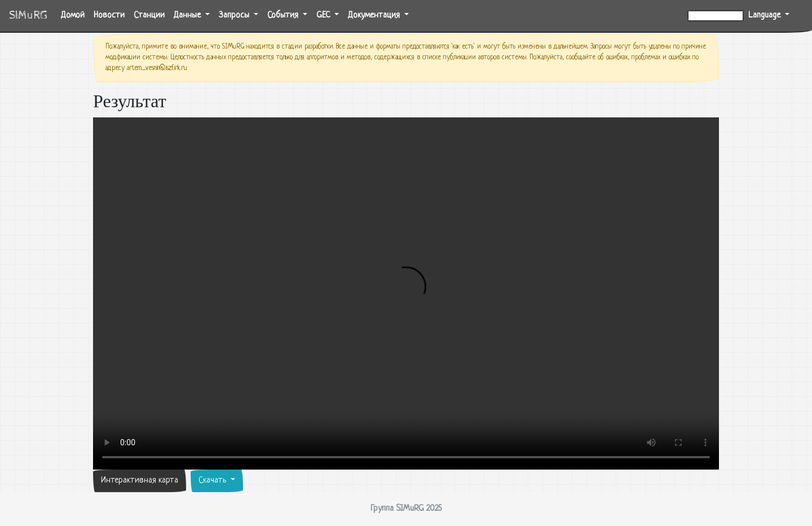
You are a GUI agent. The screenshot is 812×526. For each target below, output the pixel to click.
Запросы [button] (235, 16)
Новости (109, 16)
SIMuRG (28, 16)
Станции (149, 16)
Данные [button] (188, 16)
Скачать (213, 481)
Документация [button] (375, 16)
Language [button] (765, 16)
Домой (75, 14)
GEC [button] (324, 16)
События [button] (284, 16)
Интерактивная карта (140, 481)
